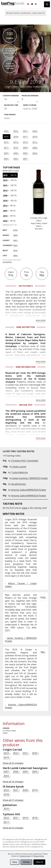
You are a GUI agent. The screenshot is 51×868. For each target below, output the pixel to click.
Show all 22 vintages (13, 828)
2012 (5, 206)
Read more (41, 320)
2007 (5, 211)
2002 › (16, 159)
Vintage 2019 (26, 405)
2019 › (7, 137)
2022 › (16, 131)
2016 (5, 180)
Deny (15, 862)
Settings (26, 862)
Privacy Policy (39, 856)
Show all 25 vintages (13, 763)
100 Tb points (26, 286)
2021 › (26, 131)
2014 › (16, 142)
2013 (5, 190)
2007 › (7, 153)
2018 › (16, 137)
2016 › (35, 137)
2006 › (16, 153)
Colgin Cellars (11, 87)
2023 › (7, 131)
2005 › (26, 153)
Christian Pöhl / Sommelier (25, 461)
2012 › (35, 142)
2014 (5, 216)
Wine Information (26, 367)
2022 (5, 221)
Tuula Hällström (19, 472)
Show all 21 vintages (13, 800)
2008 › (35, 148)
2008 (5, 195)
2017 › (26, 137)
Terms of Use (25, 856)
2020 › (35, 131)
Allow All (39, 862)
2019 (5, 175)
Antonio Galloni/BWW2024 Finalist (29, 490)
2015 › (7, 142)
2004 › (35, 153)
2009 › (26, 148)
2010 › (16, 148)
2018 (5, 201)
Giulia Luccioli (19, 467)
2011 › (7, 148)
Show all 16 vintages (13, 782)
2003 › (7, 159)
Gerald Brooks (18, 484)
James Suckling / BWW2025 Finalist (30, 478)
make (25, 508)
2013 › (26, 142)
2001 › (26, 159)
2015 (5, 185)
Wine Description (26, 327)
